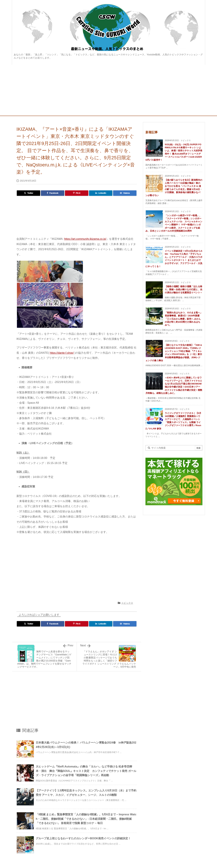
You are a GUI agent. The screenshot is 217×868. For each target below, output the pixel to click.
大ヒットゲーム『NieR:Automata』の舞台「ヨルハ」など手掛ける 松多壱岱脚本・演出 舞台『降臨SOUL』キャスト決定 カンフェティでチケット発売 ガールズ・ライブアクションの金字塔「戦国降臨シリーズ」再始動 (86, 771)
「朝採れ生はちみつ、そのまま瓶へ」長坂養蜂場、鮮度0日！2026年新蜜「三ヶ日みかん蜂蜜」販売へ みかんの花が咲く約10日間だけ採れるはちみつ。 (184, 319)
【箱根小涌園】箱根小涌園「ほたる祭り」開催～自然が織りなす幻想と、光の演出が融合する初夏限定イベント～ (184, 289)
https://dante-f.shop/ (62, 353)
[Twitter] (28, 193)
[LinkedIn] (101, 193)
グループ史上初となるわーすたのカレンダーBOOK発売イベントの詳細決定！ (83, 838)
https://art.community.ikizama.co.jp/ (85, 239)
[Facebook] (53, 193)
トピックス (127, 603)
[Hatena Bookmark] (125, 193)
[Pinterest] (77, 193)
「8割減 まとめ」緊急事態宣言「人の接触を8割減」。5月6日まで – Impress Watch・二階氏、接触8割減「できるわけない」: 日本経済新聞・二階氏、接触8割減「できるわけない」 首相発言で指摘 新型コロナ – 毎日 (86, 819)
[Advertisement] (108, 90)
